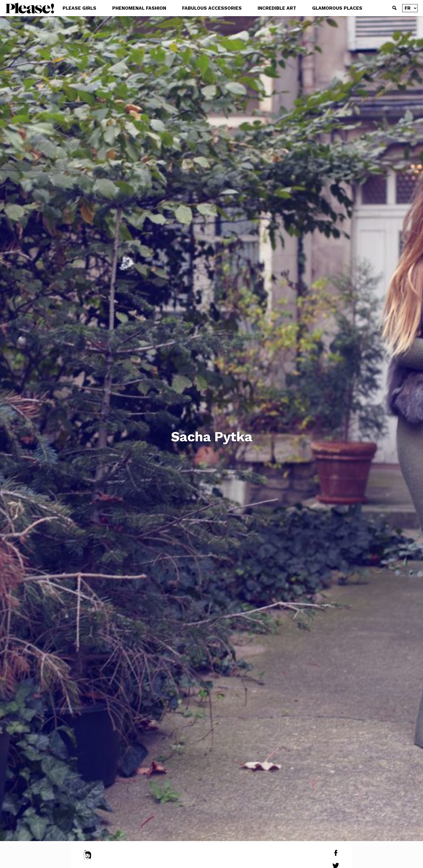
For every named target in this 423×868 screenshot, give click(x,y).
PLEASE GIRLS (79, 8)
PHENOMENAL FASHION (139, 8)
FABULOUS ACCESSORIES (212, 8)
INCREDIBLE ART (277, 8)
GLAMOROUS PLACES (337, 8)
